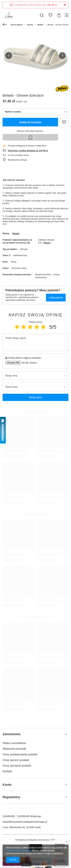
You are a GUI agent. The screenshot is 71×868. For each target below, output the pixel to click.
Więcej (47, 243)
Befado (40, 25)
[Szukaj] (42, 15)
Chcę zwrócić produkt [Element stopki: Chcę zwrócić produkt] (16, 760)
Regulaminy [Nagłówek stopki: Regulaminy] (11, 797)
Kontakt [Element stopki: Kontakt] (7, 771)
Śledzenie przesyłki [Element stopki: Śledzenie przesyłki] (14, 749)
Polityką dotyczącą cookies (18, 851)
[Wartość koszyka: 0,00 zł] (59, 15)
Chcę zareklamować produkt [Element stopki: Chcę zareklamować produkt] (20, 754)
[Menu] (67, 15)
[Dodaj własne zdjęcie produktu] (28, 363)
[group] (35, 55)
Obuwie (30, 25)
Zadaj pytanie (56, 297)
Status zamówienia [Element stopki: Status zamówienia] (14, 743)
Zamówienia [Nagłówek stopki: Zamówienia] (11, 734)
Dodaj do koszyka (30, 122)
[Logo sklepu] (9, 15)
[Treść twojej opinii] (35, 342)
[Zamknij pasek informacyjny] (65, 5)
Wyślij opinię (35, 397)
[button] (9, 56)
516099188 (9, 816)
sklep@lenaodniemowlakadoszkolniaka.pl (25, 822)
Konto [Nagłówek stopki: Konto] (7, 785)
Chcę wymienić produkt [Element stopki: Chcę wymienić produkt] (17, 766)
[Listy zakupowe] (50, 15)
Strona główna (17, 25)
